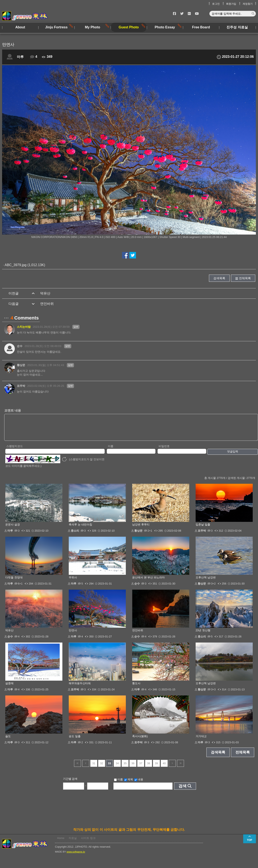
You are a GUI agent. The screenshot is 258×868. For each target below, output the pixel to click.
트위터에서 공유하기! (133, 255)
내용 (139, 784)
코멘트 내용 (13, 410)
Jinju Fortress (56, 27)
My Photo (93, 27)
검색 (183, 790)
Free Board (201, 27)
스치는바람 (24, 327)
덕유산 (45, 293)
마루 (20, 57)
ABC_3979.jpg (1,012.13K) (25, 265)
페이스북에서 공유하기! (125, 255)
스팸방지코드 (15, 451)
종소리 (75, 535)
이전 (86, 768)
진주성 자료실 (237, 27)
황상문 (21, 365)
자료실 (73, 842)
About (20, 27)
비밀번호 (164, 451)
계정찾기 (248, 4)
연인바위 (47, 304)
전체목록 (245, 278)
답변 (76, 327)
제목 (129, 784)
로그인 (216, 4)
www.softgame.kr (76, 856)
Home (61, 842)
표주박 (21, 386)
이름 (111, 451)
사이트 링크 (88, 842)
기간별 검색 (70, 783)
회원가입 (231, 4)
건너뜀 (78, 768)
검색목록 (219, 278)
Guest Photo (129, 27)
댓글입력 (233, 456)
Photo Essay (165, 27)
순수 (20, 346)
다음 (172, 768)
